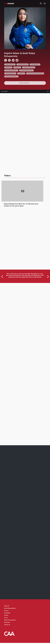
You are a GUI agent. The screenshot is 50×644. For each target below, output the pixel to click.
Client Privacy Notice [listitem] (10, 620)
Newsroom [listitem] (7, 622)
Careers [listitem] (6, 611)
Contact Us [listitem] (7, 625)
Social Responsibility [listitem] (10, 608)
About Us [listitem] (7, 606)
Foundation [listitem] (7, 613)
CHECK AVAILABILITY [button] (31, 83)
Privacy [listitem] (6, 615)
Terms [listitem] (6, 618)
